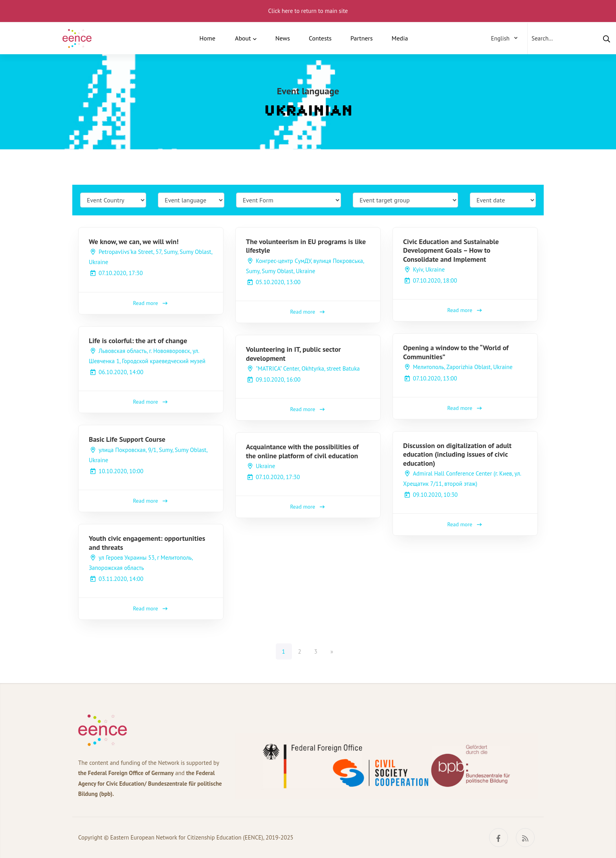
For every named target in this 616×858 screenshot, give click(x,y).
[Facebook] (499, 838)
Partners (362, 38)
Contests (320, 38)
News (283, 38)
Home (207, 38)
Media (400, 38)
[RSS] (525, 838)
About (243, 38)
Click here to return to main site (308, 11)
